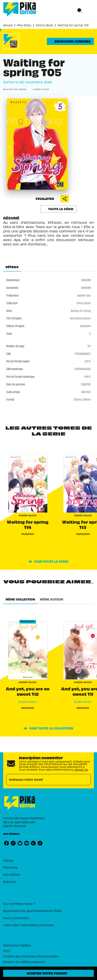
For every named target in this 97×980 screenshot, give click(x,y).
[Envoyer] (86, 780)
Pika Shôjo (24, 25)
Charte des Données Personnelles (31, 956)
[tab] (12, 267)
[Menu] (84, 11)
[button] (70, 41)
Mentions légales (17, 945)
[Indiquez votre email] (44, 780)
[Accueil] (20, 9)
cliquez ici (81, 770)
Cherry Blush (44, 25)
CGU (7, 951)
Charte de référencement (24, 962)
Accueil (8, 25)
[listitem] (7, 843)
